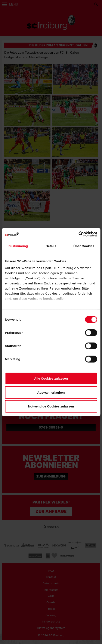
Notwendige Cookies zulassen (51, 406)
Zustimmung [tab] (18, 246)
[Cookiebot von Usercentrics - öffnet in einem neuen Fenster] (78, 234)
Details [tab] (51, 246)
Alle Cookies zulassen (51, 378)
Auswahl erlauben (51, 392)
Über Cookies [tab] (84, 246)
